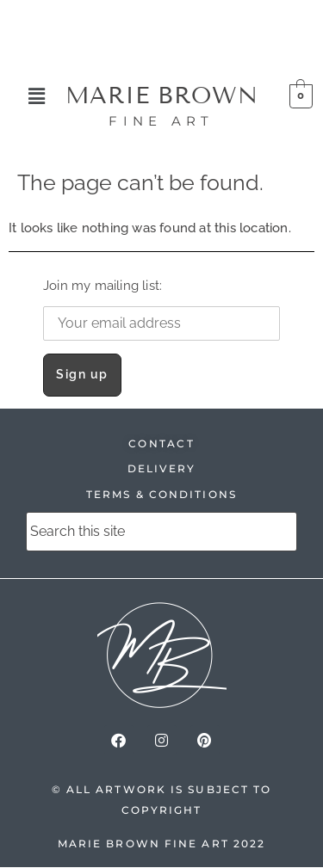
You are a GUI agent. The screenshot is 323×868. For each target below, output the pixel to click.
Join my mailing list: (161, 309)
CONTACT (161, 443)
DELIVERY (162, 468)
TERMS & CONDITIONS (161, 494)
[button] (37, 96)
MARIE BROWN (162, 95)
